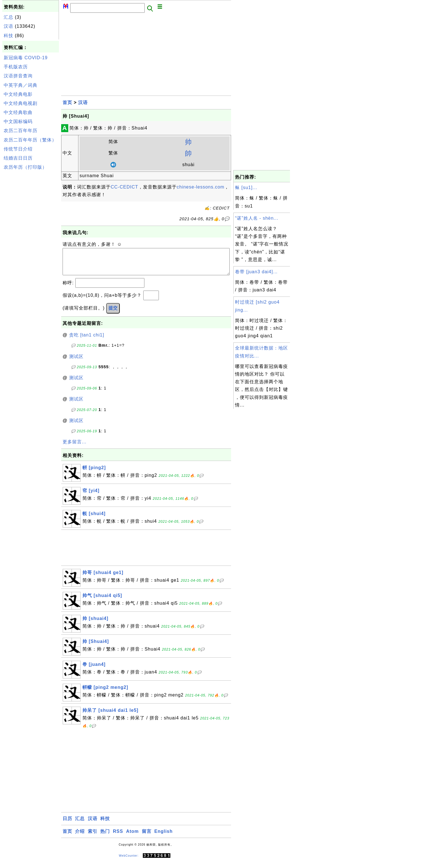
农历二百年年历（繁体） (30, 140)
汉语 (8, 26)
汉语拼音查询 (18, 76)
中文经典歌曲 (18, 112)
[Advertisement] (31, 257)
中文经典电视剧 (21, 103)
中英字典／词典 (21, 85)
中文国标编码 (18, 121)
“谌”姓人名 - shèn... (257, 218)
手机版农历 (16, 67)
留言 (147, 837)
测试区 (76, 362)
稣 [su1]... (246, 188)
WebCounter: (129, 861)
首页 (67, 102)
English (164, 837)
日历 (67, 824)
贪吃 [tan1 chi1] (87, 341)
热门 (105, 837)
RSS (118, 837)
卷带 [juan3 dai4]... (256, 272)
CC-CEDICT (124, 187)
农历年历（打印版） (25, 167)
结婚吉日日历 (18, 158)
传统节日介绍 (18, 149)
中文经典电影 (18, 94)
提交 (113, 314)
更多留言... (74, 447)
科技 (8, 36)
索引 (93, 837)
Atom (132, 837)
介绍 (80, 837)
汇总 (8, 17)
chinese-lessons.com (200, 187)
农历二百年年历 (21, 131)
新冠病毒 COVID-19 (26, 58)
